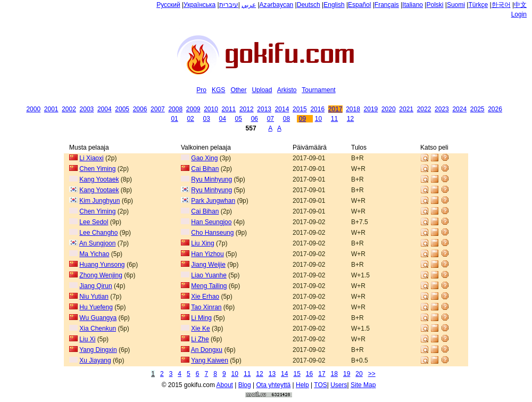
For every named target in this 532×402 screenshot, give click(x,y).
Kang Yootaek (99, 179)
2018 (353, 109)
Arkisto (287, 90)
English (334, 5)
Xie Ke (200, 329)
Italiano (413, 5)
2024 (459, 109)
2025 (477, 109)
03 (206, 119)
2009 (193, 109)
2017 (335, 109)
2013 (264, 109)
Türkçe (478, 5)
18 (334, 374)
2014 (282, 109)
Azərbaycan (277, 5)
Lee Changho (98, 233)
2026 (495, 109)
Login (519, 14)
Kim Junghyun (99, 201)
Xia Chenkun (98, 329)
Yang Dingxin (98, 350)
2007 (158, 109)
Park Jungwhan (213, 201)
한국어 (501, 5)
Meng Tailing (209, 286)
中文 (520, 5)
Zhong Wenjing (101, 275)
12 (350, 119)
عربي (249, 5)
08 (286, 119)
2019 (371, 109)
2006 (140, 109)
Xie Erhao (205, 297)
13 (272, 374)
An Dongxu (207, 350)
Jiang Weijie (208, 265)
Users (339, 385)
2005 (122, 109)
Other (238, 90)
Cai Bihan (205, 169)
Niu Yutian (94, 297)
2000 (33, 109)
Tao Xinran (206, 307)
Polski (435, 5)
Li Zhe (200, 339)
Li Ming (201, 318)
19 (347, 374)
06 (255, 119)
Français (387, 5)
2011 (229, 109)
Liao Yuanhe (209, 275)
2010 (211, 109)
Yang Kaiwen (210, 360)
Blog (245, 385)
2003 (87, 109)
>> (372, 374)
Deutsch (309, 5)
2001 (51, 109)
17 (322, 374)
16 (309, 374)
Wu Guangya (98, 318)
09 (302, 119)
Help (302, 385)
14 (284, 374)
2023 (442, 109)
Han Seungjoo (211, 222)
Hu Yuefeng (96, 307)
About (225, 385)
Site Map (363, 385)
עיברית (229, 5)
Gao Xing (204, 158)
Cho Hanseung (212, 233)
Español (359, 5)
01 (174, 119)
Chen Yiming (97, 169)
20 (359, 374)
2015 (300, 109)
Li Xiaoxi (91, 158)
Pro (201, 90)
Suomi (456, 5)
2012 (247, 109)
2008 (175, 109)
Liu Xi (87, 339)
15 (297, 374)
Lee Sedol (94, 222)
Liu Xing (202, 243)
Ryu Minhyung (211, 179)
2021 (406, 109)
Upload (262, 90)
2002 (69, 109)
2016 (317, 109)
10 (318, 119)
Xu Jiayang (95, 360)
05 (239, 119)
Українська (199, 5)
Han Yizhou (207, 254)
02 (190, 119)
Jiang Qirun (95, 286)
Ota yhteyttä (274, 385)
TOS (320, 385)
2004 (105, 109)
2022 (424, 109)
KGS (218, 90)
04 (223, 119)
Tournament (318, 90)
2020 (389, 109)
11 (334, 119)
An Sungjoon (98, 243)
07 (271, 119)
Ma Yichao (94, 254)
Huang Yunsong (102, 265)
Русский (168, 5)
